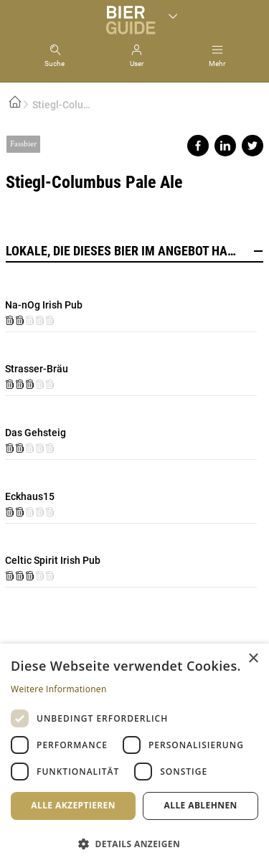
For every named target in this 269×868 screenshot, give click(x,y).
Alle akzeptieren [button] (73, 805)
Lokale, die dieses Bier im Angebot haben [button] (134, 251)
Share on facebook (198, 146)
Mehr (217, 63)
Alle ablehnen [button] (201, 805)
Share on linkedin (225, 146)
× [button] (253, 659)
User (137, 63)
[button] (134, 843)
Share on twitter (253, 146)
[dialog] (134, 756)
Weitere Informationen (59, 689)
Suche (55, 63)
